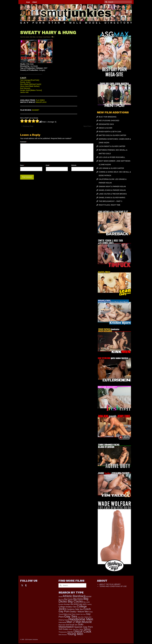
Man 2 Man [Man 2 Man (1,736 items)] (74, 622)
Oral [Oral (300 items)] (67, 625)
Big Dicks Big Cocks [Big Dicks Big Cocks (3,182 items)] (73, 600)
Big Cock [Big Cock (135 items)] (61, 599)
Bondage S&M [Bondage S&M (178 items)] (69, 604)
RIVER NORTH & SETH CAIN (110, 132)
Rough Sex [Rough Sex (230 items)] (74, 625)
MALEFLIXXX (41, 102)
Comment (24, 142)
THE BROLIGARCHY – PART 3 (110, 201)
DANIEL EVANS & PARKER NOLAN (112, 190)
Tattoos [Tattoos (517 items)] (87, 629)
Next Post (87, 126)
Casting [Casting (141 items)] (89, 604)
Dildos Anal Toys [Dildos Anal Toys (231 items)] (69, 614)
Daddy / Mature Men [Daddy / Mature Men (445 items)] (79, 612)
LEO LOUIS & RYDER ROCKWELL (112, 157)
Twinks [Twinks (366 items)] (70, 632)
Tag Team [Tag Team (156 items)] (76, 629)
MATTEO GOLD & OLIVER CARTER (113, 135)
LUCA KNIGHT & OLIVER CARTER (112, 146)
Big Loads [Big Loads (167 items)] (87, 602)
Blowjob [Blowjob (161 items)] (61, 604)
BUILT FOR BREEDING (108, 117)
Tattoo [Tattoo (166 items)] (81, 629)
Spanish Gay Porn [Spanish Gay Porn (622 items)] (83, 627)
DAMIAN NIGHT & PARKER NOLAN (112, 186)
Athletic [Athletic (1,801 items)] (68, 596)
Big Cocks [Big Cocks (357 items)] (68, 599)
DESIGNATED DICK (106, 124)
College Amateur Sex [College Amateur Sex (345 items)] (67, 607)
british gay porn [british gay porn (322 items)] (80, 604)
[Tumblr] (26, 585)
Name (22, 165)
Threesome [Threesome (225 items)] (63, 632)
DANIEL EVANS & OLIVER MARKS (112, 198)
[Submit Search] (106, 2)
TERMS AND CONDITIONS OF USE (113, 586)
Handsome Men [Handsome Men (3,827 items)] (81, 619)
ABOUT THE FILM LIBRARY (110, 584)
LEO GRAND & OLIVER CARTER (111, 168)
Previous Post (28, 126)
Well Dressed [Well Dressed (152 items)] (63, 635)
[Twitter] (22, 585)
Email (48, 165)
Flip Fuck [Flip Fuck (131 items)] (83, 614)
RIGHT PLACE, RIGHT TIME (110, 205)
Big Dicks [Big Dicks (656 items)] (78, 599)
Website (74, 165)
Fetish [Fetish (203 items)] (78, 614)
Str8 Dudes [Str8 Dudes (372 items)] (63, 629)
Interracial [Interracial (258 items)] (62, 622)
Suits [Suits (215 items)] (71, 629)
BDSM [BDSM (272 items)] (89, 597)
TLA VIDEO (40, 100)
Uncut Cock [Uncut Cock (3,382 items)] (82, 631)
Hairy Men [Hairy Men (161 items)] (81, 617)
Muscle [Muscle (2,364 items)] (87, 622)
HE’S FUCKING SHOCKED (109, 121)
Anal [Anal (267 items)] (60, 597)
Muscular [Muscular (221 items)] (62, 625)
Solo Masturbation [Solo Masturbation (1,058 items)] (71, 626)
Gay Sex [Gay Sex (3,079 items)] (71, 616)
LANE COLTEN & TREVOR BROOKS (113, 194)
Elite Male (33, 37)
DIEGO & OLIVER (106, 128)
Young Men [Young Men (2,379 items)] (75, 634)
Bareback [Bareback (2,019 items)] (79, 596)
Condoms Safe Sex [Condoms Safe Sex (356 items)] (75, 609)
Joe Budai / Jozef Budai (43, 37)
